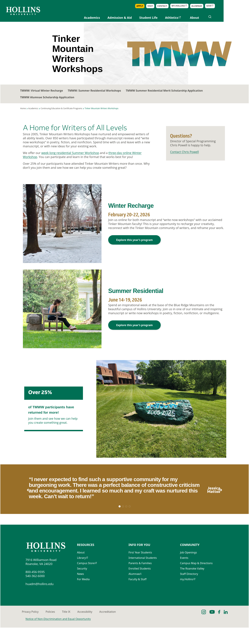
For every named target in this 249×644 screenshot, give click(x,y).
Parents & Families (140, 580)
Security (82, 586)
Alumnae (222, 6)
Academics (117, 18)
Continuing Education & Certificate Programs (61, 113)
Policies (68, 628)
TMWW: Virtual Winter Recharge (42, 96)
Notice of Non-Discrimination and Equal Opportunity (58, 635)
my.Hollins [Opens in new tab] (204, 6)
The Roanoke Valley (192, 586)
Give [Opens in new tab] (234, 6)
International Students (143, 575)
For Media (83, 596)
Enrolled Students (140, 586)
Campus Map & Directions (196, 580)
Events (184, 575)
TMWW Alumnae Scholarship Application (47, 102)
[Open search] (235, 17)
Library (81, 575)
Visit (176, 6)
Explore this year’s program (134, 246)
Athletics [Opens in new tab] (197, 18)
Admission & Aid (145, 18)
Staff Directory (189, 591)
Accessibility (130, 628)
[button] (228, 500)
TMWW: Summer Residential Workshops (98, 96)
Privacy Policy (34, 628)
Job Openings (189, 570)
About (220, 18)
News (81, 591)
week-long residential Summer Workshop (70, 159)
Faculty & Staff (138, 596)
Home (23, 113)
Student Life (174, 18)
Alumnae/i (135, 591)
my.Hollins (187, 596)
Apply (165, 6)
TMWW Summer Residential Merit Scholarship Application (172, 96)
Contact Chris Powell (184, 157)
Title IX (97, 628)
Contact (188, 6)
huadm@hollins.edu (40, 600)
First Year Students (140, 570)
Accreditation (166, 628)
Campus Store (86, 580)
